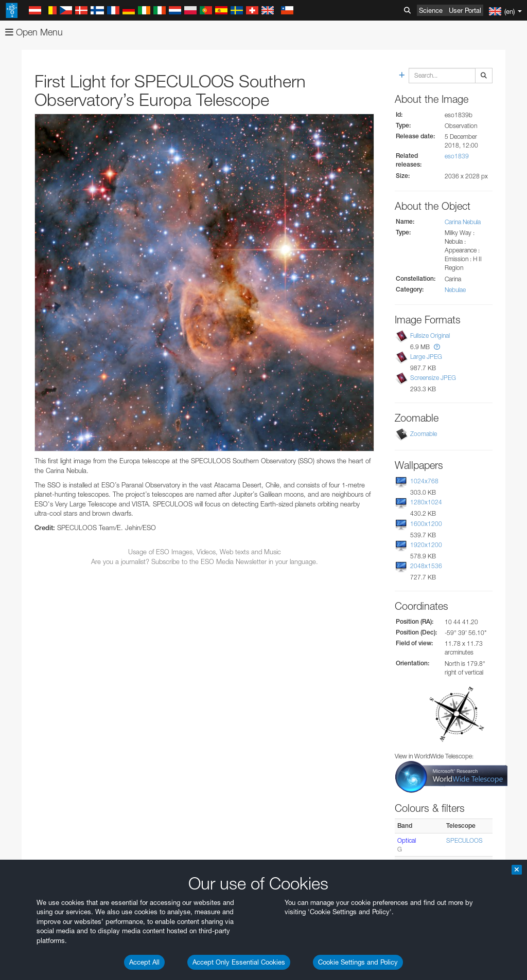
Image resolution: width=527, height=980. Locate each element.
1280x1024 (426, 502)
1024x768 (424, 481)
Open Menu (34, 32)
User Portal (465, 10)
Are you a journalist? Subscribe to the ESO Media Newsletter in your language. (205, 561)
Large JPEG (426, 357)
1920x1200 (426, 545)
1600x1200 (426, 524)
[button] (437, 347)
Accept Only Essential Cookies (239, 962)
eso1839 (457, 156)
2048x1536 (426, 566)
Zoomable (424, 434)
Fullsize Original (430, 335)
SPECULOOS (464, 840)
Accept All (144, 962)
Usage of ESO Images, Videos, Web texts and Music (205, 552)
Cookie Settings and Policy (358, 962)
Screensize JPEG (433, 378)
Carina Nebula (463, 222)
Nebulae (455, 290)
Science (431, 10)
